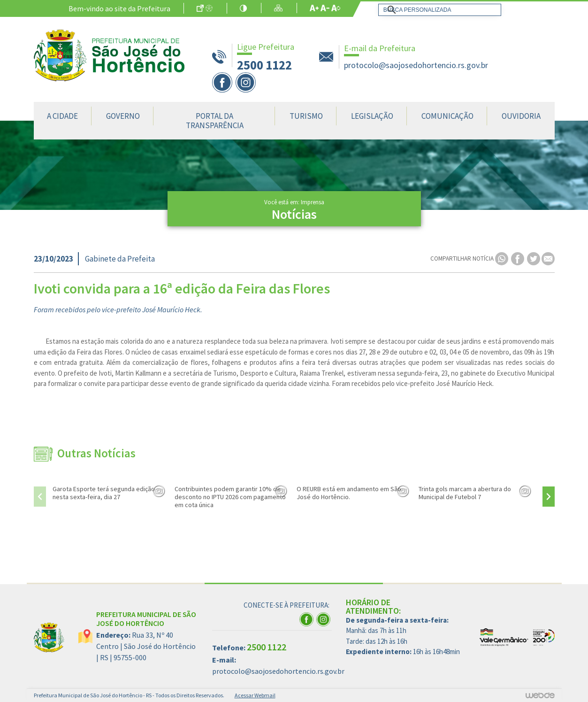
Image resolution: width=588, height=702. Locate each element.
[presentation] (40, 497)
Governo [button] (123, 116)
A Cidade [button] (62, 116)
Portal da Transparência (215, 121)
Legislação (372, 116)
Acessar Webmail (255, 695)
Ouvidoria (521, 116)
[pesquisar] (438, 10)
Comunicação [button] (447, 116)
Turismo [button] (306, 116)
